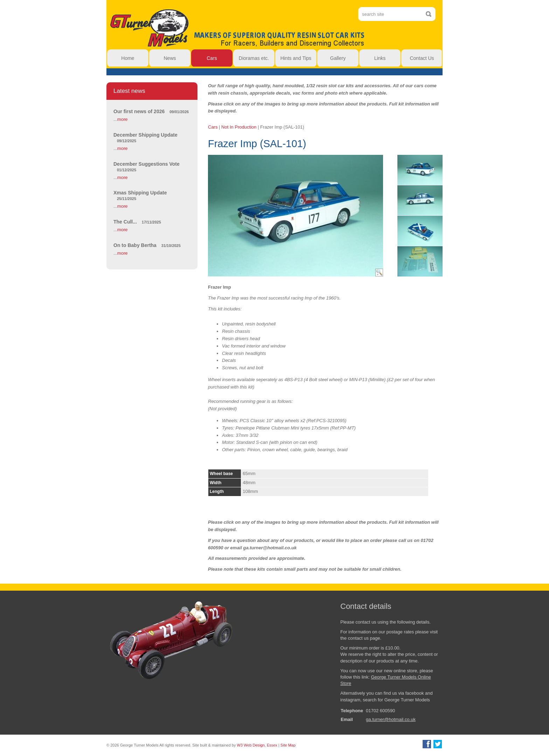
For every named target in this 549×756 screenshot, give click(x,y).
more (123, 119)
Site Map (288, 745)
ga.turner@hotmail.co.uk (391, 719)
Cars (213, 127)
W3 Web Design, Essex (257, 745)
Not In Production (239, 127)
